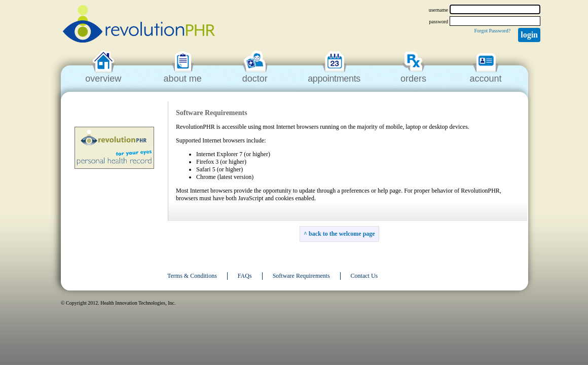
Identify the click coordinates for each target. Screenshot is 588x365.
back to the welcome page (342, 234)
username (438, 10)
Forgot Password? (492, 31)
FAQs (245, 276)
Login (529, 35)
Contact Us (364, 276)
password (438, 22)
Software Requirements (301, 276)
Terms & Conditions (192, 276)
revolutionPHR (139, 25)
